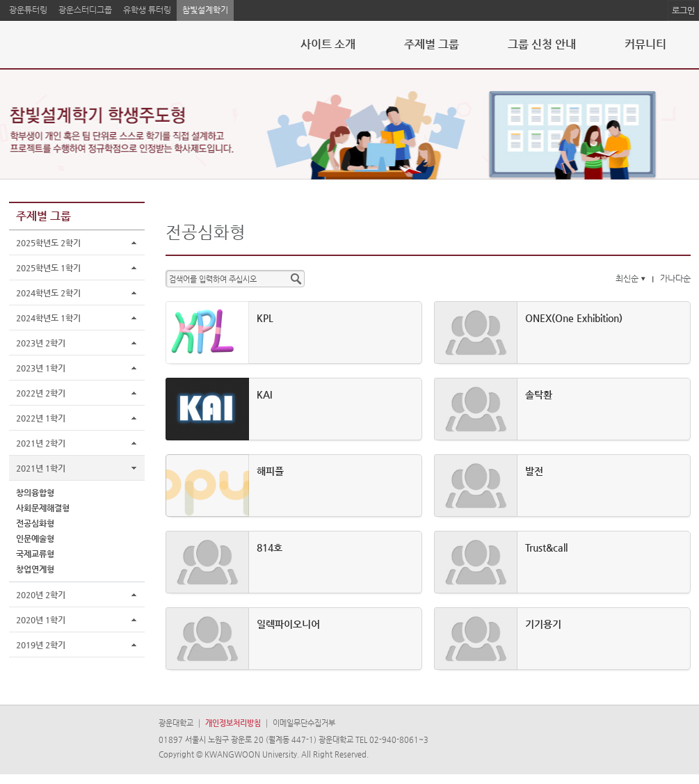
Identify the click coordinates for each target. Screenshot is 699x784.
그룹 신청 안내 (542, 44)
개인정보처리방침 (233, 723)
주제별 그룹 (432, 44)
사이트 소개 (328, 44)
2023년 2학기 (41, 343)
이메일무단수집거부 (304, 723)
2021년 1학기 (41, 468)
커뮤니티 (645, 44)
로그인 (683, 10)
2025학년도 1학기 (48, 268)
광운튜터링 (28, 10)
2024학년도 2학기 (48, 293)
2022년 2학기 (41, 393)
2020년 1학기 (41, 620)
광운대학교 (176, 723)
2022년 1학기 (41, 418)
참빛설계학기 (205, 10)
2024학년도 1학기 (48, 318)
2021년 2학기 (41, 443)
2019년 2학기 (41, 645)
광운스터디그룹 (85, 10)
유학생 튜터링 (147, 10)
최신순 (632, 278)
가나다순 (675, 278)
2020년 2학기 (41, 595)
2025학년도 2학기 (48, 243)
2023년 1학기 (41, 368)
